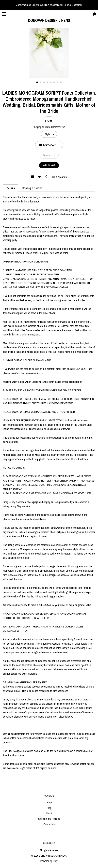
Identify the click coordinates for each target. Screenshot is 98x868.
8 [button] (61, 82)
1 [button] (37, 82)
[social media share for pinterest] (47, 177)
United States (52, 127)
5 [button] (51, 82)
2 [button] (41, 82)
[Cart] (94, 15)
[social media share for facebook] (33, 177)
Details (11, 188)
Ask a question (59, 177)
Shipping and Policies (49, 819)
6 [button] (54, 82)
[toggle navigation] (4, 14)
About (49, 813)
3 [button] (44, 82)
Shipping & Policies (32, 188)
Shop (49, 802)
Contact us (49, 824)
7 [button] (57, 82)
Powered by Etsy (49, 861)
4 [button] (47, 82)
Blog (49, 808)
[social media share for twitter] (40, 177)
